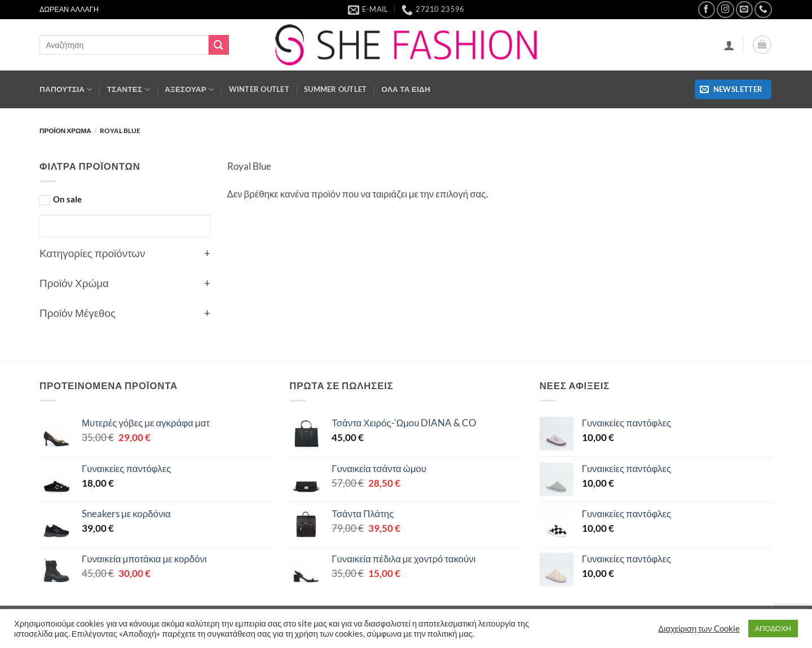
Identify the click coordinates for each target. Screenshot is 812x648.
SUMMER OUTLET (336, 89)
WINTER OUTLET (259, 89)
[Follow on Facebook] (707, 10)
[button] (729, 45)
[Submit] (219, 45)
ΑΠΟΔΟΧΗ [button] (773, 628)
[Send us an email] (745, 10)
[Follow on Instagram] (725, 10)
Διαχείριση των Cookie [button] (699, 629)
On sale (67, 199)
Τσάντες (129, 89)
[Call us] (763, 10)
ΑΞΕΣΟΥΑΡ (189, 89)
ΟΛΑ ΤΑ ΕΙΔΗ (406, 89)
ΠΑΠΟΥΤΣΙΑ (66, 89)
